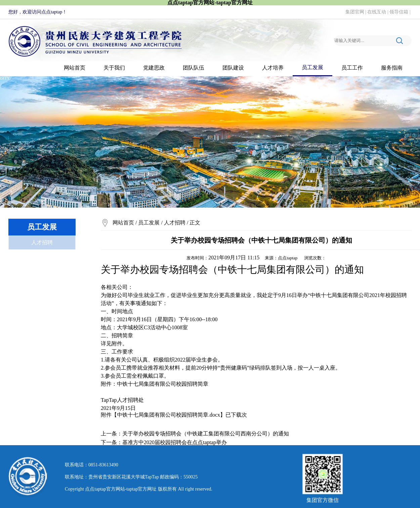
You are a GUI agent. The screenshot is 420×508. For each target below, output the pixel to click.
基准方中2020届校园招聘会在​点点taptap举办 (175, 442)
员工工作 (352, 68)
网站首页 (75, 68)
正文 (195, 223)
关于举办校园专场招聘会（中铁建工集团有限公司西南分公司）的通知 (206, 434)
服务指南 (392, 68)
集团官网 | (356, 12)
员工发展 (312, 67)
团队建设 (233, 68)
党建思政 (154, 68)
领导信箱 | (401, 12)
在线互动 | (378, 12)
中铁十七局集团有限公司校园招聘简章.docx (169, 415)
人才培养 (273, 68)
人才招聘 (42, 242)
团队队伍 (194, 68)
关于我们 (114, 68)
